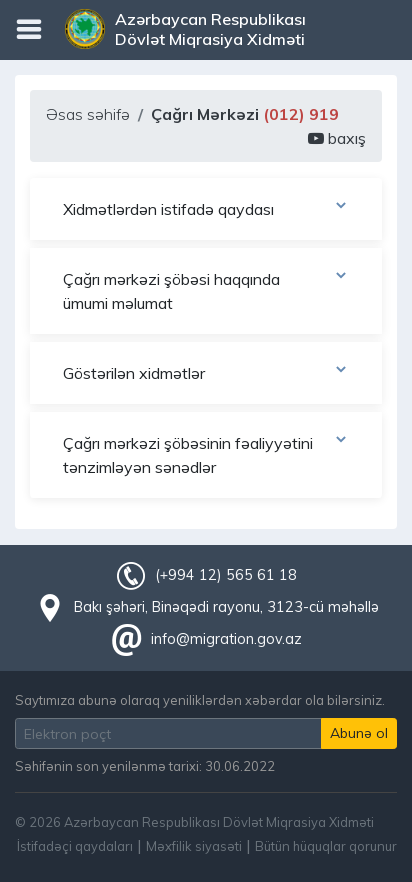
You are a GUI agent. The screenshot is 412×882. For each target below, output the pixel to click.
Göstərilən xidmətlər (206, 372)
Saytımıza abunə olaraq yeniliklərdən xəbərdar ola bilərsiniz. (200, 700)
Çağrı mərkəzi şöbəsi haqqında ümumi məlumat (206, 290)
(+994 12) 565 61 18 (226, 575)
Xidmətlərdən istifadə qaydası (206, 208)
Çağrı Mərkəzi (245, 114)
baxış (337, 138)
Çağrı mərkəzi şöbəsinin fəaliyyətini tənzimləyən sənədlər (206, 454)
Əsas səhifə (88, 114)
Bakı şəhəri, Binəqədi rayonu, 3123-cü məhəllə (226, 607)
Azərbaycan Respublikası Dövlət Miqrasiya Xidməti (210, 29)
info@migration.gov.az (226, 639)
